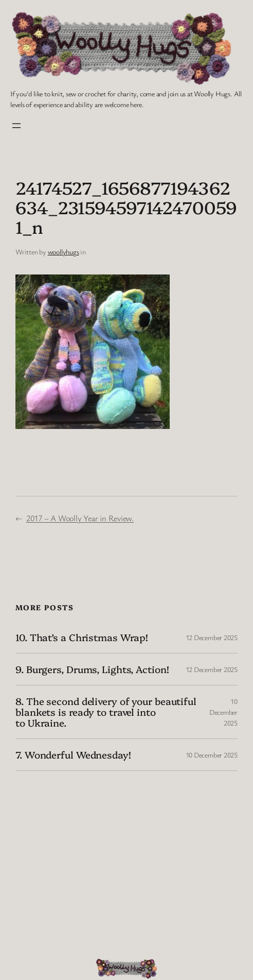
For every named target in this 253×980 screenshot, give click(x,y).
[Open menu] (16, 126)
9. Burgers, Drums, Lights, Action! (92, 669)
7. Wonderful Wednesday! (73, 755)
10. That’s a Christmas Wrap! (82, 637)
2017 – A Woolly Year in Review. (80, 518)
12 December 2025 (212, 637)
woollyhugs (64, 252)
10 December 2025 (223, 712)
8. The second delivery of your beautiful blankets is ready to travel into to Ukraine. (106, 712)
